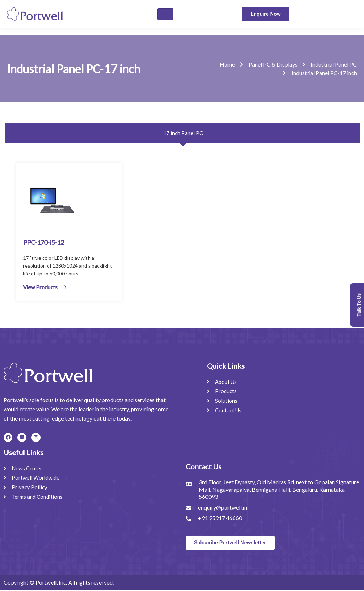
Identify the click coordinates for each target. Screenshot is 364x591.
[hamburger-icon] (165, 14)
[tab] (183, 134)
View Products (45, 288)
